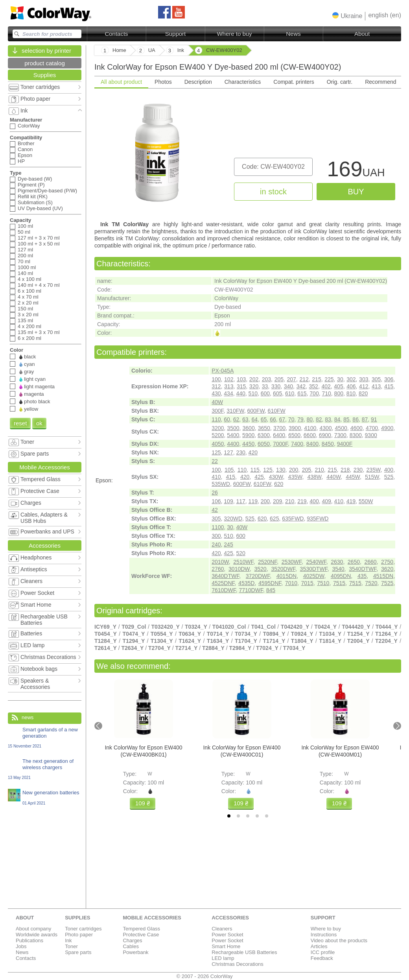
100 (216, 379)
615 (302, 393)
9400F (345, 444)
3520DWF (283, 569)
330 (276, 386)
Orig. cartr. (340, 82)
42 (215, 510)
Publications (29, 940)
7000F (280, 444)
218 (345, 470)
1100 (218, 527)
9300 (371, 435)
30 (340, 379)
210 (319, 470)
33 (265, 386)
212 (304, 379)
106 (216, 501)
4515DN (383, 576)
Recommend (380, 82)
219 (302, 501)
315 (241, 386)
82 (319, 419)
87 (365, 419)
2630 (337, 562)
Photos (163, 82)
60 (227, 419)
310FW (235, 411)
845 (271, 590)
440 (240, 393)
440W (333, 477)
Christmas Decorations (238, 964)
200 (294, 470)
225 (329, 379)
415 (389, 386)
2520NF (267, 562)
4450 (248, 444)
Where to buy (234, 34)
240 (216, 544)
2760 (218, 569)
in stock (273, 192)
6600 (310, 435)
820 (363, 393)
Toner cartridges (83, 929)
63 (245, 419)
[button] (347, 16)
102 (229, 379)
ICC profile (323, 952)
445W (353, 477)
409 (326, 501)
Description (198, 82)
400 (389, 470)
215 (316, 379)
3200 (218, 428)
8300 (356, 435)
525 (389, 477)
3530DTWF (314, 569)
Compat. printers (294, 82)
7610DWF (224, 590)
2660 (370, 562)
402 (326, 386)
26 (215, 493)
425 (259, 477)
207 (292, 379)
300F (217, 411)
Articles (319, 946)
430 (216, 393)
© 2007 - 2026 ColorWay (205, 976)
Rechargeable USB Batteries (244, 952)
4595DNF (270, 583)
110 (216, 419)
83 (328, 419)
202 (254, 379)
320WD (233, 519)
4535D (246, 583)
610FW (277, 411)
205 (279, 379)
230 (240, 452)
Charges (132, 940)
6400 (279, 435)
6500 (294, 435)
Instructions (324, 935)
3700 (279, 428)
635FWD (293, 519)
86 (356, 419)
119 (253, 501)
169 (356, 171)
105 (229, 470)
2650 (354, 562)
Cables (131, 946)
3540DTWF (363, 569)
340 (288, 386)
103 (241, 379)
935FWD (318, 519)
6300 (264, 435)
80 (310, 419)
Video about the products (339, 940)
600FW (256, 411)
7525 (387, 583)
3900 (295, 428)
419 (351, 501)
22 (215, 461)
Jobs (21, 946)
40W (217, 402)
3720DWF (258, 576)
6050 (264, 444)
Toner (71, 946)
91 (374, 419)
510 (253, 393)
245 (228, 544)
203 (266, 379)
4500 (341, 428)
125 (216, 452)
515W (372, 477)
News (293, 34)
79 (300, 419)
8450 (328, 444)
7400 (297, 444)
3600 (249, 428)
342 (301, 386)
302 (351, 379)
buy (356, 192)
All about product (121, 82)
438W (314, 477)
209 (277, 501)
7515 (339, 583)
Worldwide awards (37, 935)
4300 (325, 428)
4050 (218, 444)
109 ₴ (143, 803)
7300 (340, 435)
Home (119, 50)
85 (346, 419)
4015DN (286, 576)
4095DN (341, 576)
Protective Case (141, 935)
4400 (233, 444)
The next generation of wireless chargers (45, 769)
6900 (325, 435)
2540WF (316, 562)
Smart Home (226, 946)
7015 (307, 583)
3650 (264, 428)
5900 (248, 435)
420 (253, 452)
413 (376, 386)
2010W (220, 562)
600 (265, 393)
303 (364, 379)
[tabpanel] (248, 154)
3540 (338, 569)
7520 (371, 583)
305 (376, 379)
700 (314, 393)
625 (274, 519)
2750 (387, 562)
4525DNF (223, 583)
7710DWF (251, 590)
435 (362, 576)
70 (291, 419)
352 (314, 386)
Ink (68, 940)
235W (374, 470)
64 (254, 419)
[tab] (229, 816)
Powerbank (135, 952)
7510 (323, 583)
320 (254, 386)
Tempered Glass (141, 929)
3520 (261, 569)
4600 (356, 428)
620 (279, 484)
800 (339, 393)
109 (228, 501)
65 (264, 419)
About (362, 34)
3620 (387, 569)
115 (255, 470)
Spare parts (78, 952)
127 (228, 452)
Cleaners (222, 929)
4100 (310, 428)
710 (326, 393)
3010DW (239, 569)
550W (366, 501)
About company (33, 929)
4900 (387, 428)
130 (281, 470)
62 (236, 419)
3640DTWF (225, 576)
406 (351, 386)
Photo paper (79, 935)
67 (282, 419)
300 (216, 536)
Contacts (116, 34)
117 (240, 501)
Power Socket (227, 935)
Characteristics (243, 82)
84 (337, 419)
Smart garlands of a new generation (45, 737)
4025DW (314, 576)
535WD (221, 484)
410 (216, 477)
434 (228, 393)
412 (364, 386)
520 (240, 553)
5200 (218, 435)
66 (273, 419)
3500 (233, 428)
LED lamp (223, 958)
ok (39, 423)
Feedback (322, 958)
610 (290, 393)
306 (389, 379)
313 (229, 386)
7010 (291, 583)
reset (20, 423)
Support (176, 34)
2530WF (292, 562)
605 (277, 393)
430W (276, 477)
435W (295, 477)
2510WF (243, 562)
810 (351, 393)
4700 (372, 428)
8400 (312, 444)
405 (338, 386)
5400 (233, 435)
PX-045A (223, 371)
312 (216, 386)
